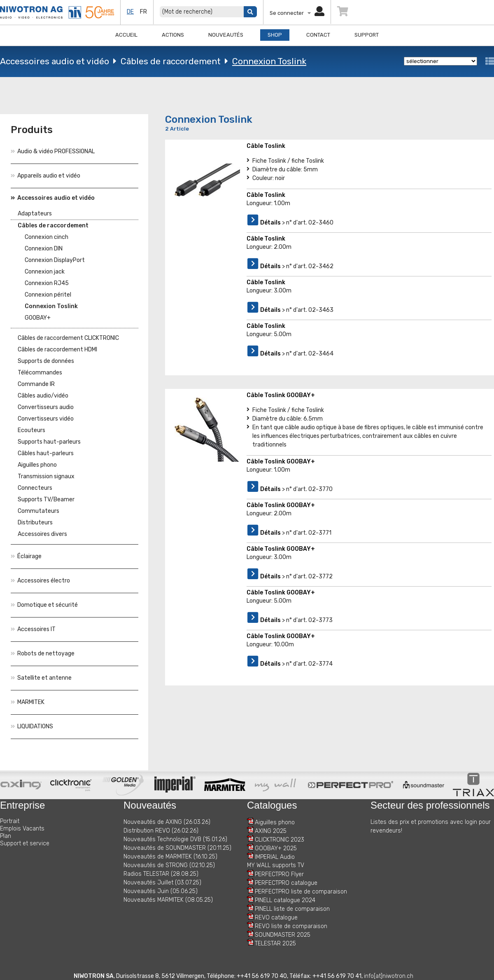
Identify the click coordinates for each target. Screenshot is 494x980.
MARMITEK (28, 702)
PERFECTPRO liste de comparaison (301, 892)
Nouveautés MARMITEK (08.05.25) (168, 900)
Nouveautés (226, 35)
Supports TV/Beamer (46, 499)
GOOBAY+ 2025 (276, 848)
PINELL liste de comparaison (292, 909)
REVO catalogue (276, 918)
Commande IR (36, 384)
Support (367, 35)
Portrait (10, 821)
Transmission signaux (46, 476)
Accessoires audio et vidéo (55, 61)
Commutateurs (38, 511)
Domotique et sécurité (44, 605)
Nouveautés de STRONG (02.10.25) (169, 865)
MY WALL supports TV (276, 865)
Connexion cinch (47, 237)
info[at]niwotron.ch (389, 976)
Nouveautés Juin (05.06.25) (161, 891)
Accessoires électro (40, 581)
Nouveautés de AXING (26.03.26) (167, 822)
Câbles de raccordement (171, 61)
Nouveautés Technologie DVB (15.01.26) (175, 839)
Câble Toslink (266, 146)
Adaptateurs (35, 214)
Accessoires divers (42, 534)
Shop (275, 35)
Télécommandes (40, 373)
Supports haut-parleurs (49, 442)
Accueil (126, 35)
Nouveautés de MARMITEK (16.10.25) (170, 857)
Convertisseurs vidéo (46, 419)
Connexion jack (45, 272)
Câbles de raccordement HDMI (57, 350)
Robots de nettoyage (43, 654)
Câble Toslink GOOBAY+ (281, 395)
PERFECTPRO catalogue (286, 883)
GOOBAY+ (38, 318)
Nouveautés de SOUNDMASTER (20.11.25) (177, 848)
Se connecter (297, 13)
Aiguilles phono (37, 465)
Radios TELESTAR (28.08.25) (161, 874)
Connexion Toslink (269, 61)
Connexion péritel (48, 295)
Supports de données (46, 361)
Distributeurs (35, 523)
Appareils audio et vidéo (45, 176)
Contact (318, 35)
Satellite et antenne (41, 678)
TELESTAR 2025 (275, 944)
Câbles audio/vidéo (43, 396)
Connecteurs (35, 488)
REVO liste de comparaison (291, 926)
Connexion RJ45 (47, 283)
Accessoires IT (33, 629)
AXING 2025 (271, 831)
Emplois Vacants (22, 829)
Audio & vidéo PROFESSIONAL (53, 151)
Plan (6, 836)
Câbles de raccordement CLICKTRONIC (68, 338)
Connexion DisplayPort (55, 260)
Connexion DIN (44, 249)
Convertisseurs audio (46, 407)
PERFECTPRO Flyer (279, 874)
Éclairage (26, 556)
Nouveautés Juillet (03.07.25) (162, 883)
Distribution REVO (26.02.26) (161, 831)
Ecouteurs (31, 430)
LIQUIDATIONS (32, 726)
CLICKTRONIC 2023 (280, 840)
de (130, 12)
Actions (173, 35)
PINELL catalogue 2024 (285, 900)
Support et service (25, 843)
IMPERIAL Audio (275, 857)
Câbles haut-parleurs (46, 453)
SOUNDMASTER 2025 (283, 935)
